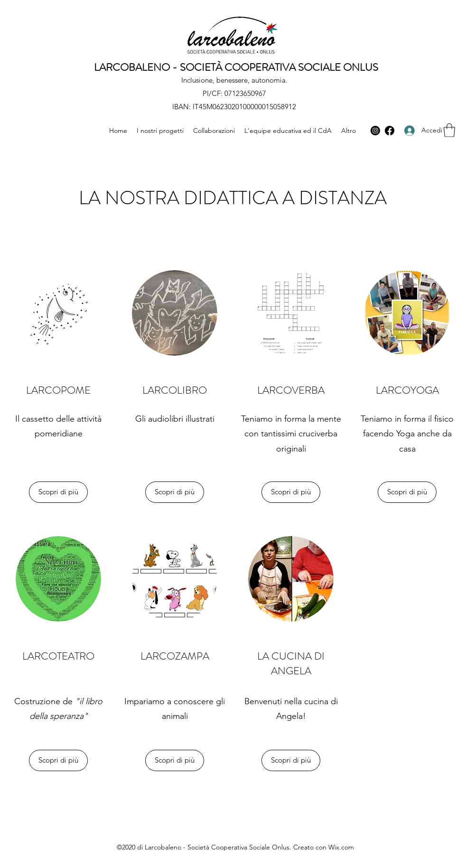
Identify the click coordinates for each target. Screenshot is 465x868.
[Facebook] (390, 131)
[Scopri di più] (58, 492)
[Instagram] (375, 131)
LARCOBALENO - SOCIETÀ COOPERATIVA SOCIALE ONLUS (236, 67)
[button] (449, 130)
